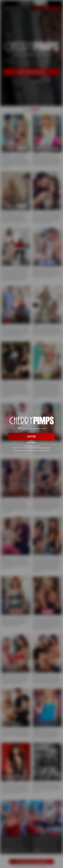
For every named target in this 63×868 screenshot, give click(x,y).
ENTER (32, 436)
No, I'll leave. (32, 442)
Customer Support (45, 450)
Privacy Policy (32, 448)
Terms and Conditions (45, 448)
